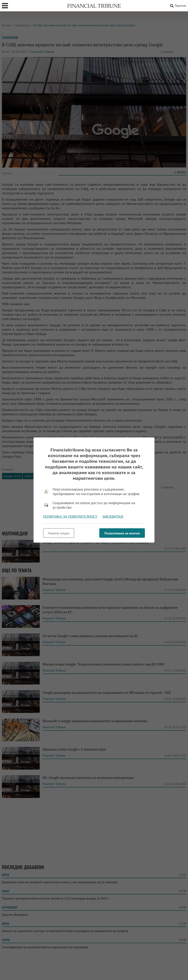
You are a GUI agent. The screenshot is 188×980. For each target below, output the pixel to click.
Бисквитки (113, 517)
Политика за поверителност (70, 517)
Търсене (177, 6)
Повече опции (59, 533)
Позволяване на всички (122, 533)
